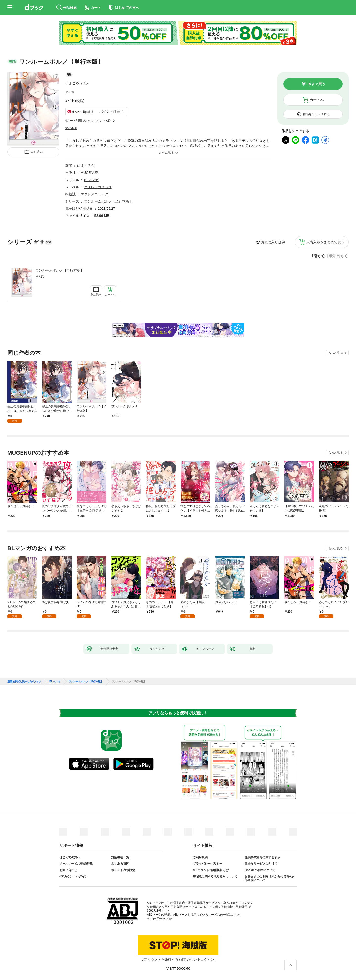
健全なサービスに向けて (261, 864)
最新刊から (339, 256)
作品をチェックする (316, 114)
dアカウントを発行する (160, 959)
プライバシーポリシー (208, 864)
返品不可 (71, 128)
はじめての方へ (70, 857)
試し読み (37, 152)
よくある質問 (120, 864)
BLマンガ (91, 180)
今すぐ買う (317, 84)
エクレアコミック (98, 187)
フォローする (86, 83)
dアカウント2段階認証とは (211, 870)
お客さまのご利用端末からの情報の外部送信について (270, 878)
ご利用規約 (200, 857)
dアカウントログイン (74, 876)
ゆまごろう (74, 83)
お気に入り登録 (273, 242)
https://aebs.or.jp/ (161, 918)
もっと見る (335, 353)
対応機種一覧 (120, 857)
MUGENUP (89, 173)
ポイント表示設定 (123, 870)
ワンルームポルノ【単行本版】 (60, 270)
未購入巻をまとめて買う (325, 242)
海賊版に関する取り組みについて (215, 876)
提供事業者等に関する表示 (263, 857)
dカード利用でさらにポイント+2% (88, 121)
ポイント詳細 (110, 111)
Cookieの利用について (260, 870)
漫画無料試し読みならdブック (24, 682)
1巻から (319, 256)
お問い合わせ (68, 870)
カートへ (317, 100)
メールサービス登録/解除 (76, 864)
